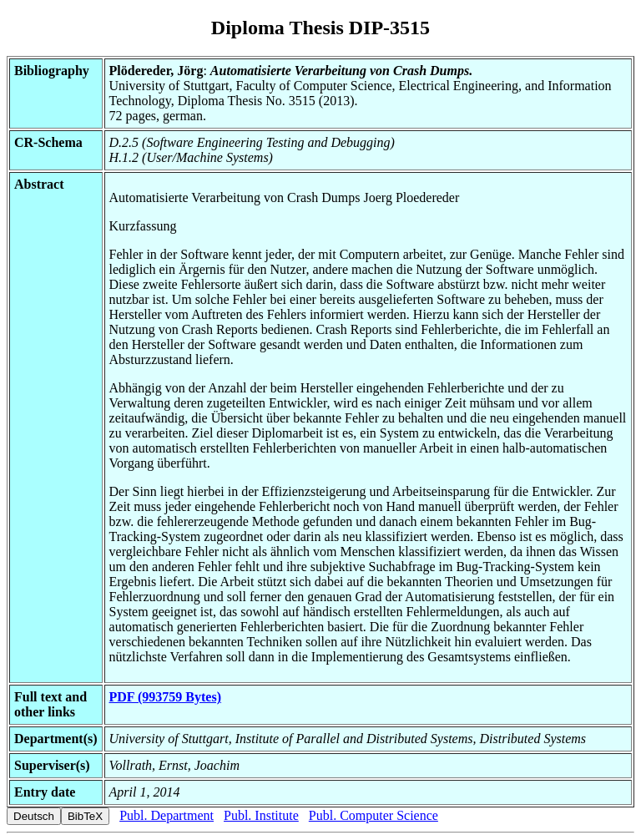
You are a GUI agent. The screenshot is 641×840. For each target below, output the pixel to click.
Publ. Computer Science (373, 815)
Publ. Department (167, 815)
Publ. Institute (261, 815)
